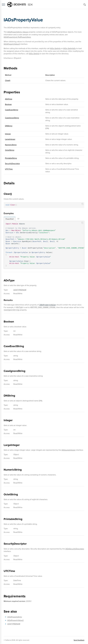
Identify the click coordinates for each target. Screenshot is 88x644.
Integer (8, 134)
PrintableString (11, 158)
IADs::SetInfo (34, 54)
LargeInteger (10, 139)
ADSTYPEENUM (20, 290)
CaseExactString (12, 110)
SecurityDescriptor (12, 164)
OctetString (10, 150)
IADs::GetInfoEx (69, 48)
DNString (9, 126)
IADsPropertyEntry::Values (18, 32)
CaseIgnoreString (12, 118)
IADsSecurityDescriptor (75, 549)
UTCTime (9, 169)
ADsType (9, 99)
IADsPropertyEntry (15, 617)
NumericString (11, 145)
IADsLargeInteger (69, 450)
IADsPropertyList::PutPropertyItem (17, 37)
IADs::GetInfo (55, 48)
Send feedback (79, 640)
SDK (30, 5)
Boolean (8, 104)
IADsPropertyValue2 (12, 44)
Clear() (8, 80)
